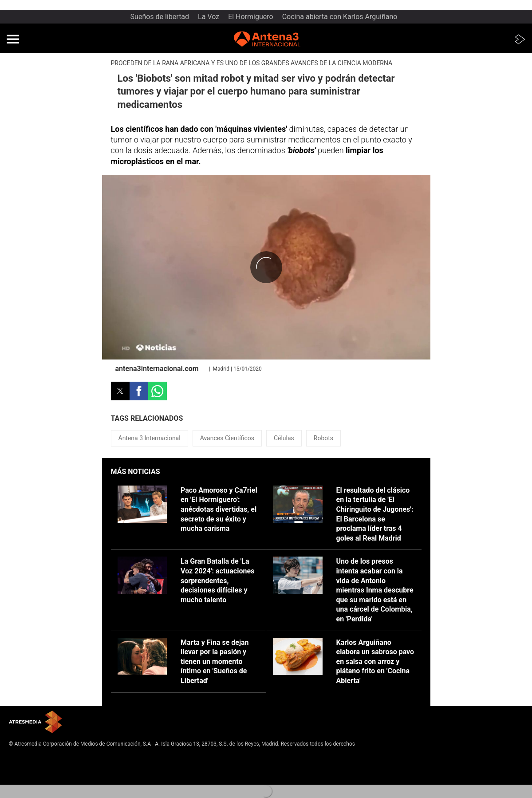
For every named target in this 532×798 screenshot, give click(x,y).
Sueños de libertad (160, 17)
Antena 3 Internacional (150, 438)
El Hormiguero (251, 17)
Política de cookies (32, 772)
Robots (323, 438)
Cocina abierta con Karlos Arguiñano (340, 17)
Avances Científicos (227, 438)
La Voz (209, 17)
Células (284, 438)
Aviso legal (22, 758)
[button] (13, 39)
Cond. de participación (36, 779)
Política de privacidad (35, 765)
